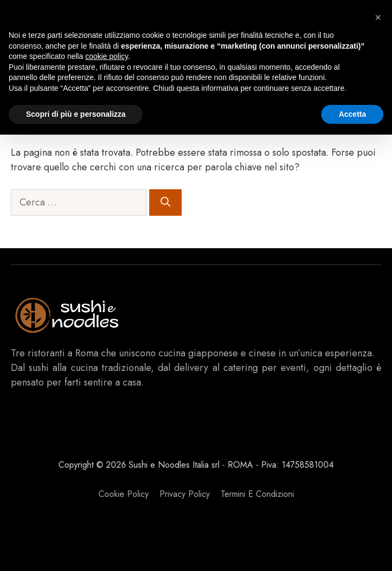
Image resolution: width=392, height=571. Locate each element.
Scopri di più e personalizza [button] (76, 114)
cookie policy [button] (107, 56)
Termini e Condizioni (257, 494)
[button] (378, 17)
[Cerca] (165, 202)
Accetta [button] (352, 114)
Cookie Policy (124, 494)
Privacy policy (185, 494)
